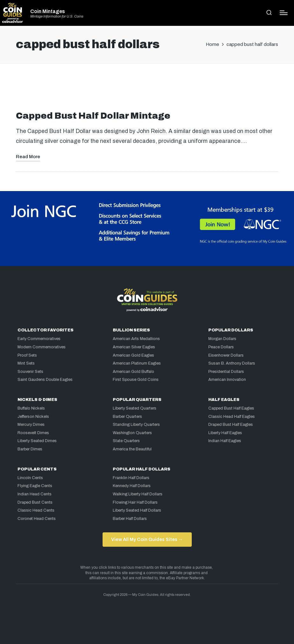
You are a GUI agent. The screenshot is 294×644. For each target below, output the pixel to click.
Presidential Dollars (226, 372)
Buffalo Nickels (31, 408)
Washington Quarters (132, 433)
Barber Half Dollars (130, 519)
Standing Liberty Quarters (136, 425)
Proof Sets (27, 355)
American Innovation (227, 380)
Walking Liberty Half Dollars (138, 494)
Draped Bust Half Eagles (231, 425)
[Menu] (284, 13)
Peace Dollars (221, 347)
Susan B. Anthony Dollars (232, 363)
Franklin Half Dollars (131, 478)
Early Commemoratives (39, 339)
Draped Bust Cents (35, 502)
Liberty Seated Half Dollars (137, 510)
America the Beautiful (132, 449)
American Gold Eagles (133, 355)
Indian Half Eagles (225, 441)
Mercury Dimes (31, 425)
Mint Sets (26, 363)
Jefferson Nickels (33, 417)
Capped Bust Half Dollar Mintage (93, 116)
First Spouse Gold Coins (136, 380)
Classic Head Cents (36, 510)
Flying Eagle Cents (35, 486)
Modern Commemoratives (42, 347)
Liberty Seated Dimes (37, 441)
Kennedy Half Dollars (132, 486)
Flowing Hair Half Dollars (135, 502)
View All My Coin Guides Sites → (147, 539)
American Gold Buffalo (133, 372)
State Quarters (126, 441)
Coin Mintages (48, 11)
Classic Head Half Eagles (232, 417)
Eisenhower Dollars (226, 355)
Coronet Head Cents (37, 519)
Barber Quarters (127, 417)
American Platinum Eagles (137, 363)
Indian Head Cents (35, 494)
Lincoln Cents (30, 478)
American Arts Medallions (136, 339)
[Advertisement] (147, 90)
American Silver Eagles (134, 347)
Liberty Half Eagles (225, 433)
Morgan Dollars (222, 339)
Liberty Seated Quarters (135, 408)
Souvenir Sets (30, 372)
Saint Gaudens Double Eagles (45, 380)
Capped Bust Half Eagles (231, 408)
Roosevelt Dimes (33, 433)
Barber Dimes (30, 449)
